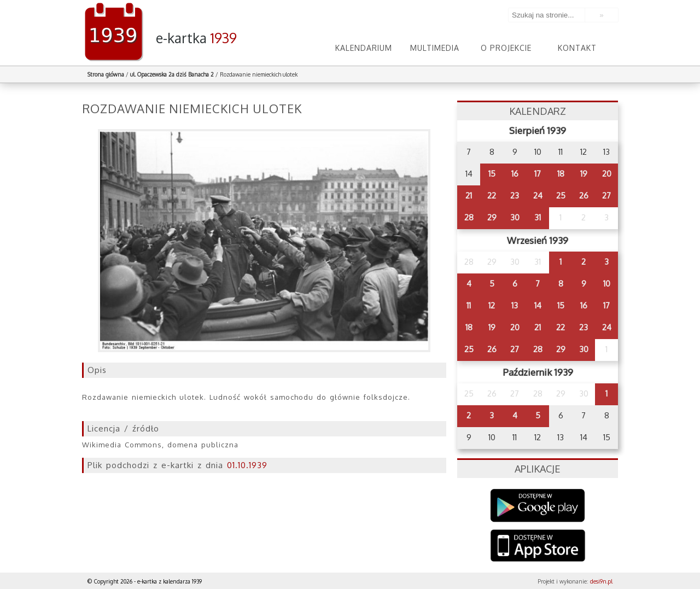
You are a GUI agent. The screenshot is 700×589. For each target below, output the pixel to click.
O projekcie (506, 48)
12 (492, 305)
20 (607, 174)
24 (538, 196)
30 (515, 217)
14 (538, 305)
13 (515, 305)
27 (606, 196)
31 (538, 217)
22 (492, 196)
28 (469, 217)
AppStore (538, 547)
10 (607, 284)
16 (515, 174)
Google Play (538, 506)
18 (561, 174)
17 (538, 174)
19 (584, 174)
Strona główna (106, 74)
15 (492, 174)
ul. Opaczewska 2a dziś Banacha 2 (172, 74)
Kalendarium (364, 48)
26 (584, 196)
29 (492, 217)
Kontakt (577, 48)
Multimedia (435, 48)
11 (469, 305)
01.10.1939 (247, 465)
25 (561, 196)
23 (515, 196)
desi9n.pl (601, 581)
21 (469, 196)
